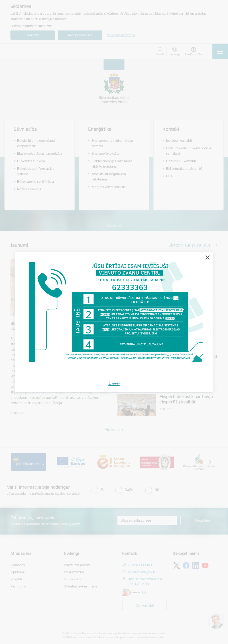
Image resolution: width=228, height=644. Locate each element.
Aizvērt (114, 384)
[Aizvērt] (208, 257)
